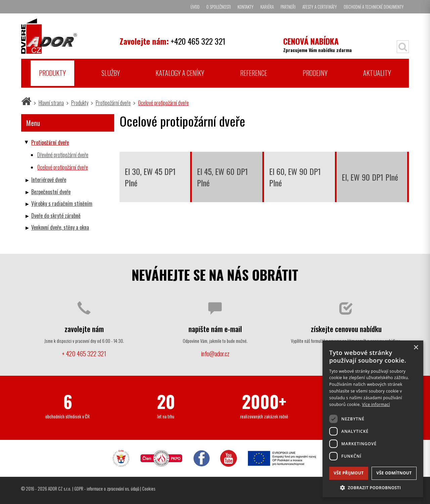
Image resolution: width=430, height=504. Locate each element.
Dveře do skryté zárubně (56, 216)
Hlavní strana (51, 103)
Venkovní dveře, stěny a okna (60, 227)
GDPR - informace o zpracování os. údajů (107, 489)
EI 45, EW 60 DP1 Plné (222, 177)
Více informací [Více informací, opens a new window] (376, 404)
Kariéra (267, 7)
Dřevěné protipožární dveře (63, 155)
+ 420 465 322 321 (84, 353)
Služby (111, 73)
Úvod (195, 7)
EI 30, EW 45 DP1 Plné (150, 177)
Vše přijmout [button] (349, 473)
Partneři (288, 7)
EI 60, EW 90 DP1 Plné (295, 177)
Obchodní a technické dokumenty (374, 7)
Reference (254, 73)
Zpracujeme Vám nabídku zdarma (317, 44)
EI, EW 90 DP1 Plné (370, 177)
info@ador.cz (215, 353)
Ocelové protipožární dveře (163, 103)
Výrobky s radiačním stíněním (62, 203)
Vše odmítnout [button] (394, 473)
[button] (373, 487)
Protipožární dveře (113, 103)
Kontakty (246, 7)
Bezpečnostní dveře (51, 192)
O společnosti (219, 7)
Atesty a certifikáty (320, 7)
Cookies (149, 489)
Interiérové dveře (49, 180)
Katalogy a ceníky (180, 73)
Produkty (52, 73)
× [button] (416, 348)
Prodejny (315, 73)
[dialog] (373, 419)
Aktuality (377, 73)
